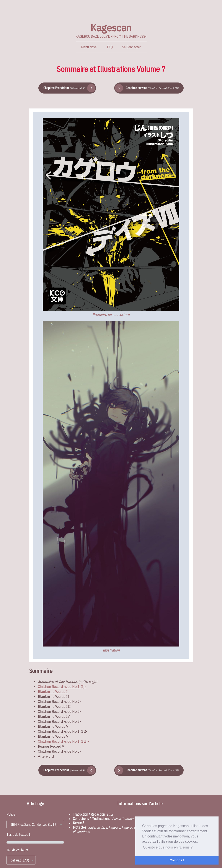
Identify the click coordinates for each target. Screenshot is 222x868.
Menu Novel (89, 47)
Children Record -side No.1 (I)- (62, 686)
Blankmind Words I (53, 691)
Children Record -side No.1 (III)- (63, 741)
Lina (110, 814)
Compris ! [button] (177, 860)
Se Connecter (131, 47)
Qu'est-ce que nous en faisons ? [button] (168, 847)
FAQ (110, 47)
